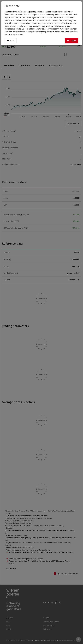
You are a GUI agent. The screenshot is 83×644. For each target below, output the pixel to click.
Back (11, 41)
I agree (72, 41)
